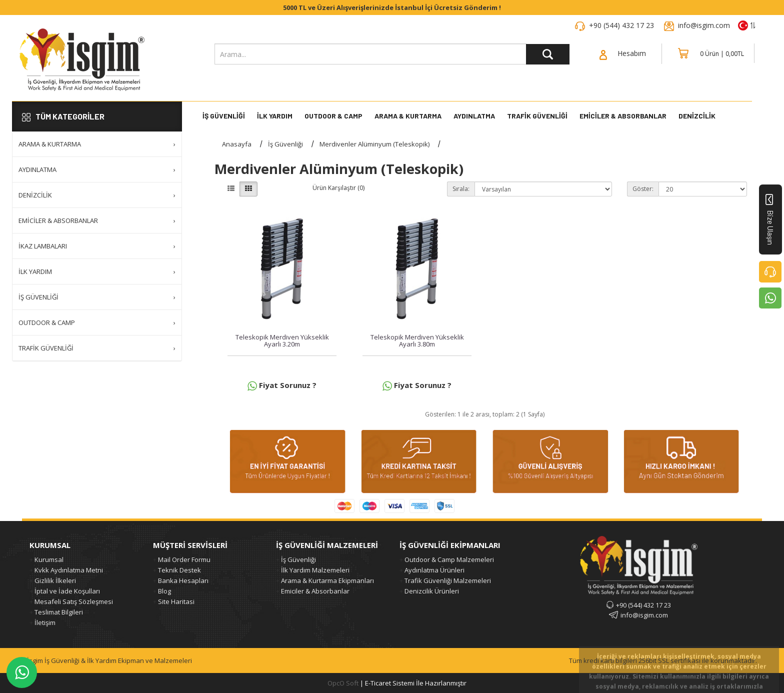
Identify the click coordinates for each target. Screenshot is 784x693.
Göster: (643, 189)
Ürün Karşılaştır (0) (338, 188)
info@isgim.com (704, 25)
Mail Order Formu (184, 559)
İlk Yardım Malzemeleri (315, 570)
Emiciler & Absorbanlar (623, 116)
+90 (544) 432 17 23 (621, 25)
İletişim (45, 622)
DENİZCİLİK (697, 116)
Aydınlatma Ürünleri (434, 570)
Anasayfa (237, 144)
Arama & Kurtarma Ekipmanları (327, 580)
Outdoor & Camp (333, 116)
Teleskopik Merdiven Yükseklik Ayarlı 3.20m (282, 340)
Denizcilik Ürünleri (432, 591)
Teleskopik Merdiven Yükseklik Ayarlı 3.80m (417, 340)
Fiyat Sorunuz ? (282, 385)
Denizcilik (97, 195)
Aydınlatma (474, 116)
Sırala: (461, 189)
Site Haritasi (176, 601)
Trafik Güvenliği (537, 116)
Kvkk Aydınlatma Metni (69, 570)
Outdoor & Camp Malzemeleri (449, 559)
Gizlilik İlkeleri (55, 580)
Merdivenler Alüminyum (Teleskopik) (374, 144)
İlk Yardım (275, 116)
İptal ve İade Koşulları (67, 591)
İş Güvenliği (224, 116)
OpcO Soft (343, 683)
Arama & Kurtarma (408, 116)
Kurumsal (49, 559)
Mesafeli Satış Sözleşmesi (74, 601)
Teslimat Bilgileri (59, 612)
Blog (164, 591)
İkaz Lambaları (97, 246)
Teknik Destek (179, 570)
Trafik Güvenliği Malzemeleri (448, 580)
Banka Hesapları (183, 580)
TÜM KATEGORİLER (63, 116)
